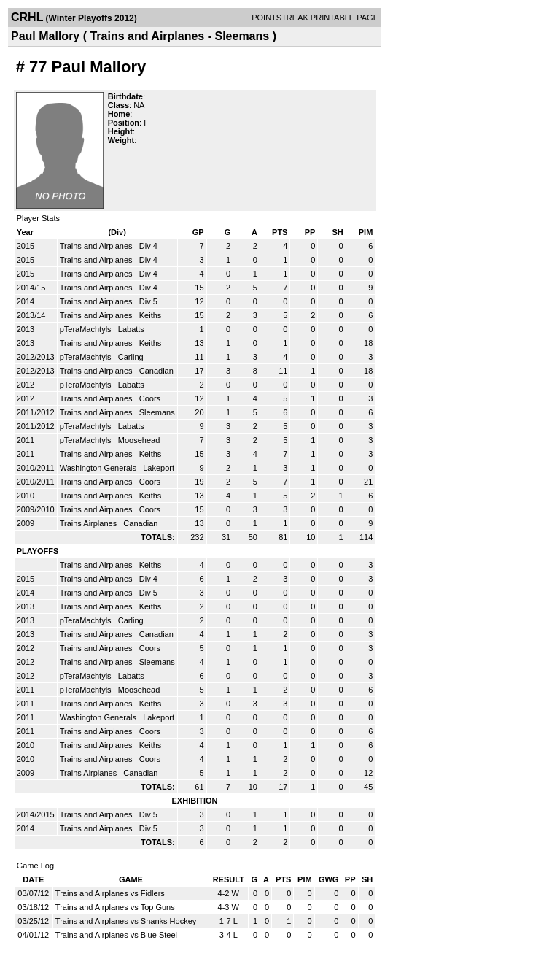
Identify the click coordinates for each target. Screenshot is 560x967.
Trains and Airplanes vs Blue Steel (116, 935)
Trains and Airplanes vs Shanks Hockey (126, 921)
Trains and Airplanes (97, 246)
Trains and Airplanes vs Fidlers (110, 893)
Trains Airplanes (90, 523)
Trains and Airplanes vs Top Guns (115, 907)
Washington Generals (99, 468)
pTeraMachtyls (87, 329)
